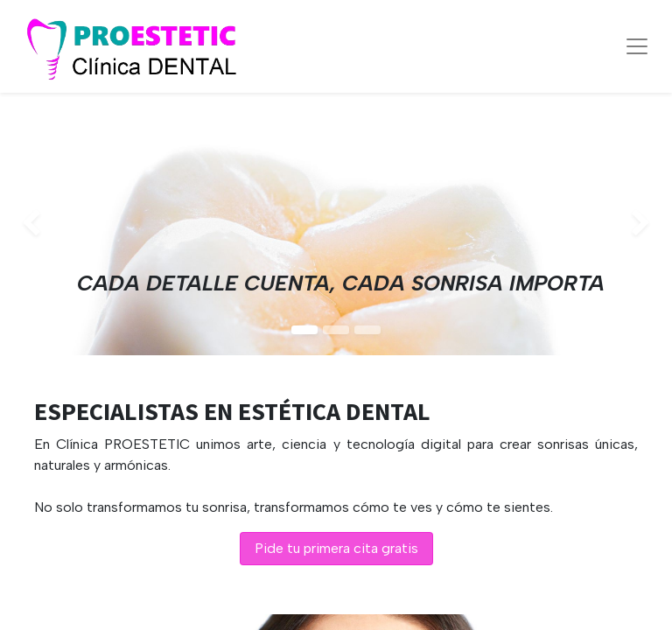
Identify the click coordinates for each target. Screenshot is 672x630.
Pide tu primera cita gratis (336, 548)
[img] (27, 224)
